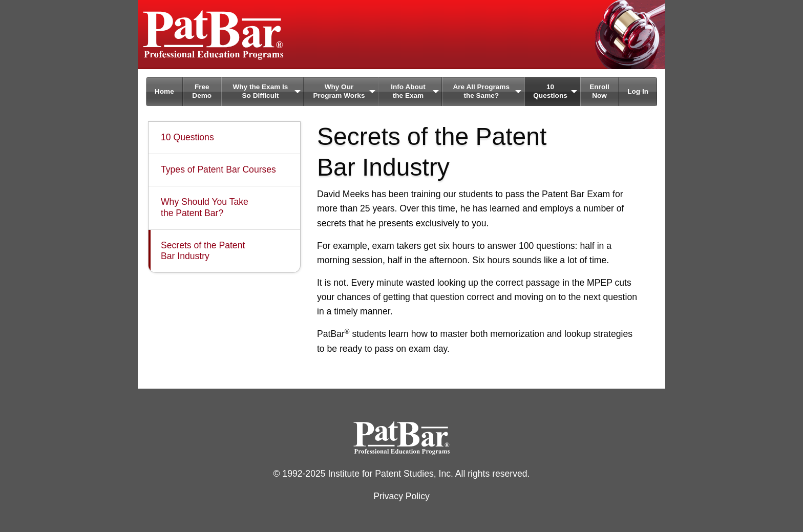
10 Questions (550, 91)
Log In (638, 91)
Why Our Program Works (339, 91)
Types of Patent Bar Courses (218, 169)
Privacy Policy (401, 496)
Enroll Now (599, 91)
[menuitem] (164, 92)
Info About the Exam (408, 91)
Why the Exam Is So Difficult (260, 91)
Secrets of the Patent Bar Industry (203, 251)
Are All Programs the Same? (481, 91)
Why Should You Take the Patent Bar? (205, 207)
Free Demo (202, 91)
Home (164, 91)
